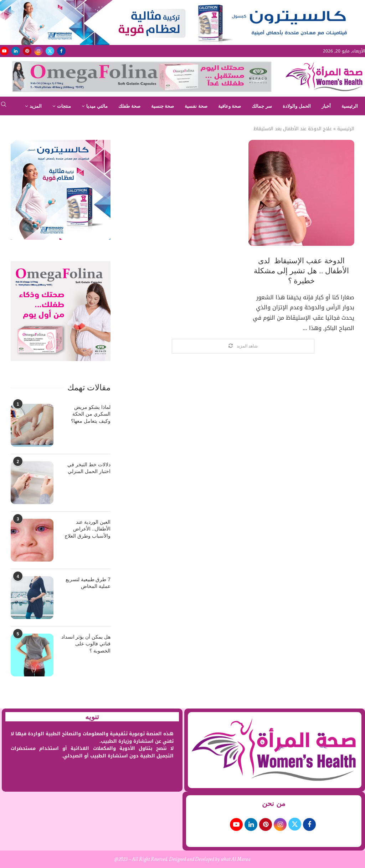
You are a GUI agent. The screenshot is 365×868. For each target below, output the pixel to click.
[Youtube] (4, 51)
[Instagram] (38, 51)
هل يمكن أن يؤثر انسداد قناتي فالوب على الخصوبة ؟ (86, 644)
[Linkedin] (16, 51)
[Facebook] (61, 51)
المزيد (36, 106)
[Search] (4, 106)
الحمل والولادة (297, 106)
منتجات (64, 106)
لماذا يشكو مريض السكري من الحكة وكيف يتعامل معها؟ (91, 414)
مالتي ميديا (97, 106)
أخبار (326, 106)
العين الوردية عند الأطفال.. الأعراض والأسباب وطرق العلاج (88, 529)
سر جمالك (262, 106)
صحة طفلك (129, 106)
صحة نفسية (196, 106)
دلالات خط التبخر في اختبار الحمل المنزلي (89, 468)
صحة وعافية (230, 106)
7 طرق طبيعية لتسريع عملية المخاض (88, 583)
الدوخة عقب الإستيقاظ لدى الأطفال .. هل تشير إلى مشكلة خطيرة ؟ (302, 271)
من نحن (274, 803)
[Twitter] (50, 51)
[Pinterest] (27, 51)
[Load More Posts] (243, 346)
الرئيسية (350, 106)
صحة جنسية (163, 106)
